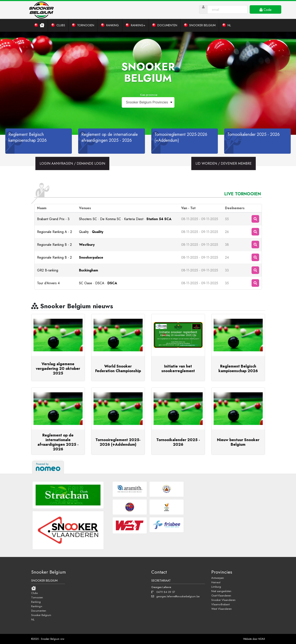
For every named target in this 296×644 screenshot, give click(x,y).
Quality (84, 232)
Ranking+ (37, 606)
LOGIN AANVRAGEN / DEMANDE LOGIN (72, 163)
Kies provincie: (149, 95)
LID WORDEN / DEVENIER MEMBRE (224, 163)
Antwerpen (218, 578)
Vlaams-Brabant (220, 604)
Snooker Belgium (41, 615)
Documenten (39, 611)
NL (33, 619)
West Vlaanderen (222, 609)
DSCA (100, 283)
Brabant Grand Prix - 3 (53, 219)
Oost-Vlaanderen (221, 595)
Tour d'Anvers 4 (48, 283)
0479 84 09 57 (163, 592)
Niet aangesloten (221, 591)
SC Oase (86, 283)
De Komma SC (110, 219)
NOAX (262, 639)
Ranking (36, 602)
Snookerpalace (91, 257)
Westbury (87, 245)
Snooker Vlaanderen (223, 600)
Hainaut (216, 582)
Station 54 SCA (159, 219)
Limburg (216, 587)
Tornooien (37, 597)
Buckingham (88, 270)
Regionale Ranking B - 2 (54, 245)
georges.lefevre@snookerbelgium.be (175, 596)
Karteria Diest (134, 219)
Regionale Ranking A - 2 (55, 232)
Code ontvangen (265, 11)
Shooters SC (88, 219)
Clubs (34, 593)
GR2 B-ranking (48, 270)
